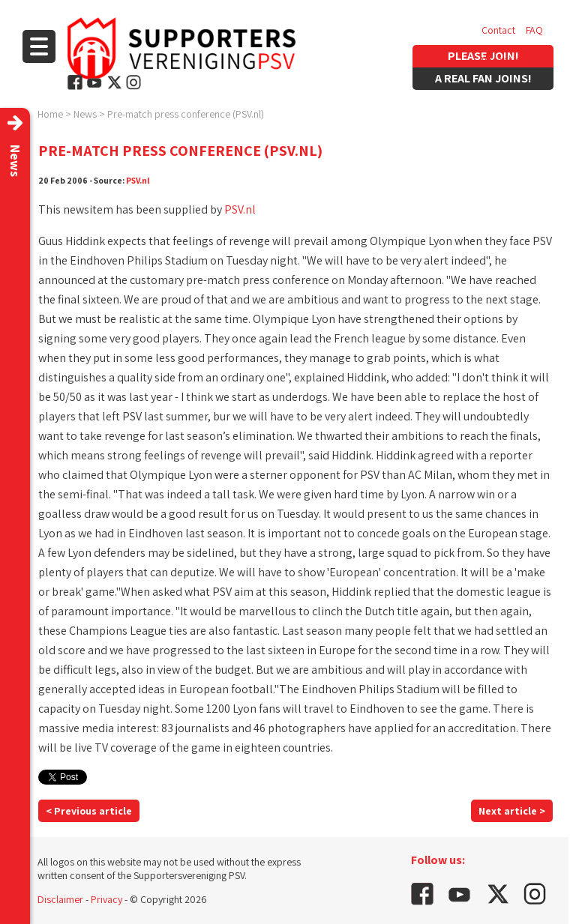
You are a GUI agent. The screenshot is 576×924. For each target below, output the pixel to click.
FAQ (534, 30)
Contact (498, 30)
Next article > (512, 811)
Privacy (106, 899)
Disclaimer (60, 899)
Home (50, 114)
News (85, 114)
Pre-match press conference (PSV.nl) (186, 114)
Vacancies (503, 60)
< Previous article (89, 811)
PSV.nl (138, 180)
